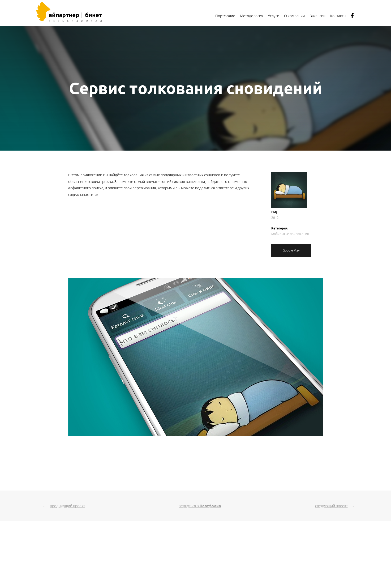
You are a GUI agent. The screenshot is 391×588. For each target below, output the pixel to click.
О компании (294, 16)
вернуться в (200, 506)
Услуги (274, 16)
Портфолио (225, 16)
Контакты (338, 16)
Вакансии (317, 16)
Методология (252, 16)
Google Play (291, 250)
